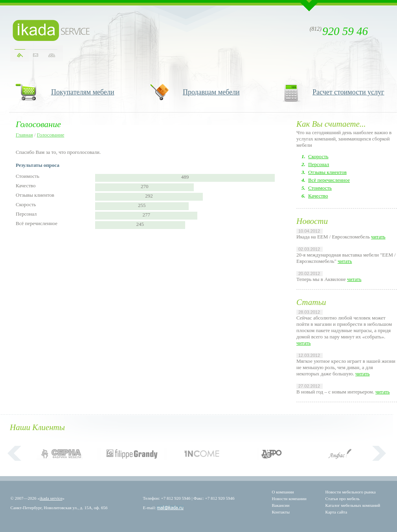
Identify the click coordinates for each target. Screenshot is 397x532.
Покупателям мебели (83, 92)
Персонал (319, 164)
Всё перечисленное (329, 180)
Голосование (51, 135)
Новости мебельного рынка (351, 492)
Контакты (281, 512)
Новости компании (289, 499)
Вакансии (281, 505)
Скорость (318, 156)
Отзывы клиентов (327, 172)
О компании (283, 492)
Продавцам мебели (211, 92)
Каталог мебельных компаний (353, 505)
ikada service (51, 498)
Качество (318, 196)
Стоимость (320, 188)
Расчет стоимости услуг (348, 92)
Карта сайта (336, 512)
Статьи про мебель (343, 499)
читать (378, 237)
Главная (24, 135)
